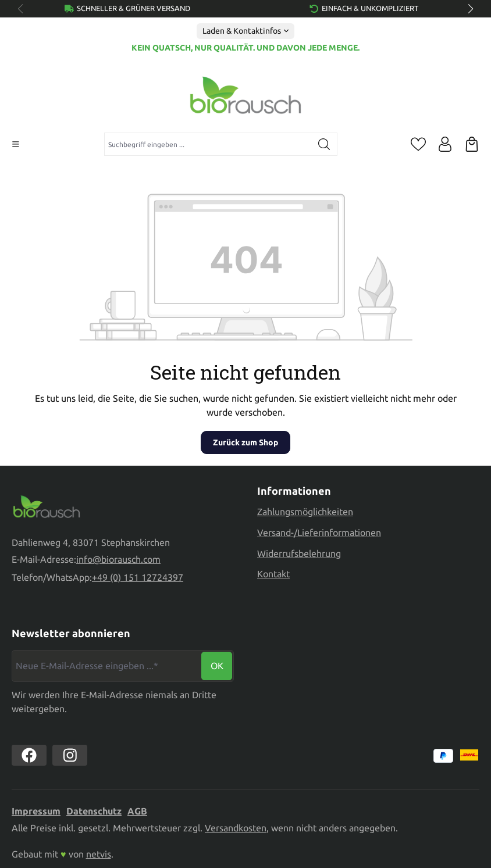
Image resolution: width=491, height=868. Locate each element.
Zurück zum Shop (245, 442)
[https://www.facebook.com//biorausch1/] (29, 755)
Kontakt (273, 574)
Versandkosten (236, 828)
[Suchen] (324, 144)
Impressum (36, 811)
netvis (99, 854)
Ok (217, 666)
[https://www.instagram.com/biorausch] (70, 755)
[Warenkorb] (472, 144)
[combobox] (208, 144)
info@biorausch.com (118, 559)
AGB (137, 811)
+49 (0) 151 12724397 (138, 577)
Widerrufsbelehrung (299, 553)
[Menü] (16, 144)
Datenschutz (94, 811)
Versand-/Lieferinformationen (319, 533)
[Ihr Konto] (445, 144)
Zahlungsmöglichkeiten (305, 512)
